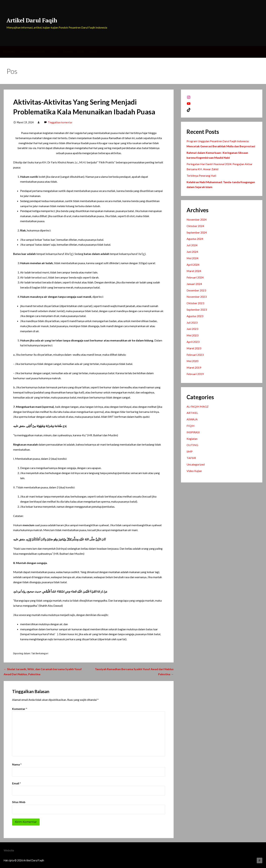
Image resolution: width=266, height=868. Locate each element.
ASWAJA (192, 419)
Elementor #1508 (33, 52)
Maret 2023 (194, 348)
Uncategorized (196, 464)
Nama (17, 764)
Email (16, 783)
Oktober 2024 (195, 226)
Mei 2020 (192, 361)
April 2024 (193, 265)
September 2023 (197, 310)
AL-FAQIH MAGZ (198, 406)
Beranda (9, 52)
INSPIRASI (193, 432)
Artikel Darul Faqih (32, 20)
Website (9, 850)
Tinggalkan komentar (60, 122)
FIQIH (191, 426)
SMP (190, 451)
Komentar (20, 709)
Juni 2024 (192, 252)
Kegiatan (192, 439)
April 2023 (193, 342)
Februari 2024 (195, 277)
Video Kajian (194, 471)
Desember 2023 (196, 290)
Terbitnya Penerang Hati (201, 176)
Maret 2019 (194, 367)
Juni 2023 (192, 329)
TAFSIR (191, 458)
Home (68, 52)
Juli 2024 (192, 245)
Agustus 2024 (195, 239)
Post (81, 52)
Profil (93, 52)
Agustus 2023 (195, 316)
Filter (54, 52)
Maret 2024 (194, 271)
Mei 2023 (192, 335)
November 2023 (197, 297)
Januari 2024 (194, 284)
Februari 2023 (195, 355)
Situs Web (19, 802)
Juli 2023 (192, 322)
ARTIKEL (192, 413)
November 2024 (197, 219)
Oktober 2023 (195, 303)
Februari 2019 (195, 374)
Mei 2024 (192, 258)
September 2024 (197, 232)
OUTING (192, 445)
